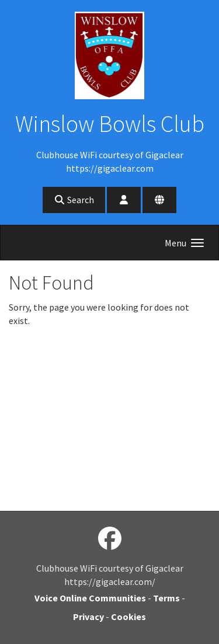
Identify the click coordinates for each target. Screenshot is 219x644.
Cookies (128, 617)
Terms (166, 598)
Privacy (88, 617)
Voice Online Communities (90, 598)
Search (74, 200)
